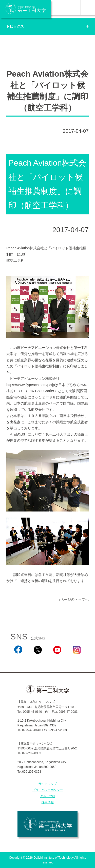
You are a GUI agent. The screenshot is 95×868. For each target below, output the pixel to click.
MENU (88, 7)
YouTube (57, 660)
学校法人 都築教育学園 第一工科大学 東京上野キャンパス (48, 824)
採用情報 (48, 802)
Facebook (18, 660)
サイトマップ (48, 784)
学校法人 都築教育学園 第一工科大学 (25, 9)
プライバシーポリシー (48, 790)
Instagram (77, 660)
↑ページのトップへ (74, 599)
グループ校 (48, 796)
